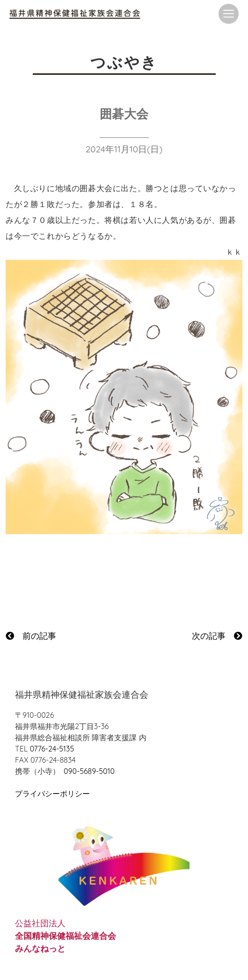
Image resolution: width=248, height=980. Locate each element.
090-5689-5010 (89, 771)
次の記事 (217, 636)
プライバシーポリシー (52, 794)
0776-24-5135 (52, 749)
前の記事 (31, 636)
